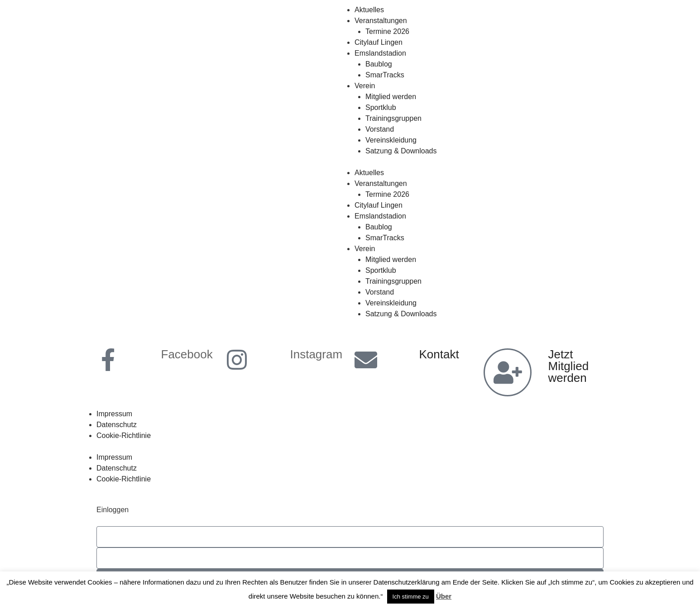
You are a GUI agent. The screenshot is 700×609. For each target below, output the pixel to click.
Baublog (379, 64)
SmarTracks (385, 75)
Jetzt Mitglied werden (569, 366)
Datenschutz (117, 425)
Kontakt (439, 354)
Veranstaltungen (381, 21)
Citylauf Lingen (379, 42)
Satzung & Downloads (401, 151)
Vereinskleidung (391, 140)
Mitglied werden (391, 97)
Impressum (114, 414)
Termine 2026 (387, 31)
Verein (365, 86)
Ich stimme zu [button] (411, 597)
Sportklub (381, 107)
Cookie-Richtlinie (124, 435)
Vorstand (380, 129)
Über (444, 596)
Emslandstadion (380, 53)
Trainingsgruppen (393, 118)
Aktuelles (369, 10)
